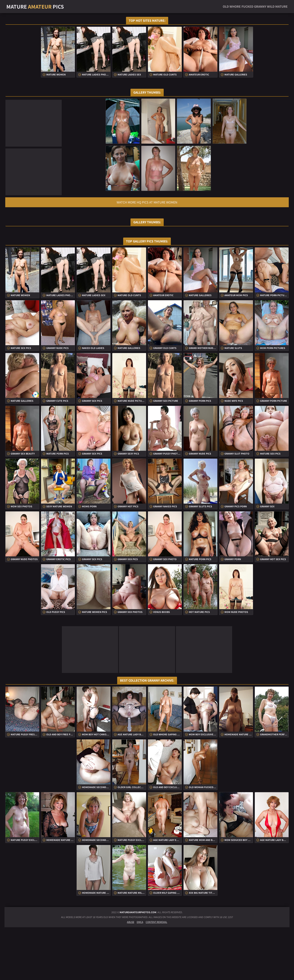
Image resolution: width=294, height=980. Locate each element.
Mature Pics (35, 7)
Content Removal (156, 975)
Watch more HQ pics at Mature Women (147, 202)
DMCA (140, 975)
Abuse (131, 975)
